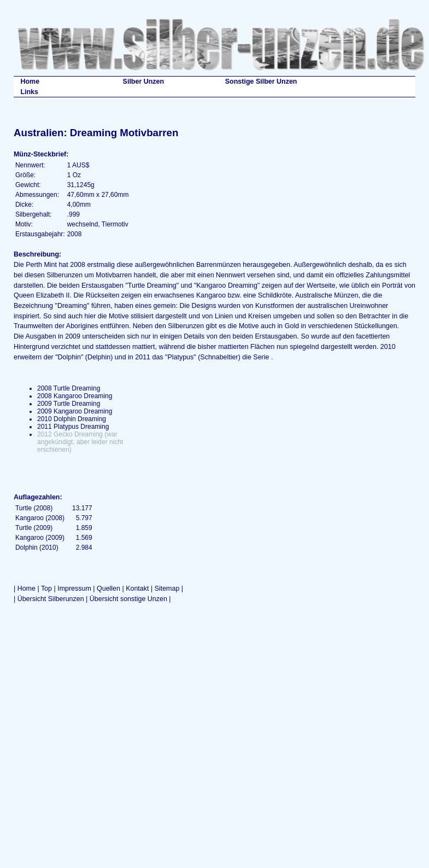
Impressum (74, 589)
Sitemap (167, 589)
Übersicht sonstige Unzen (128, 599)
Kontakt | (140, 589)
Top (46, 589)
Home (30, 81)
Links (29, 92)
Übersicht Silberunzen (51, 599)
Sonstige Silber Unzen (261, 81)
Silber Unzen (144, 81)
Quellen (108, 589)
